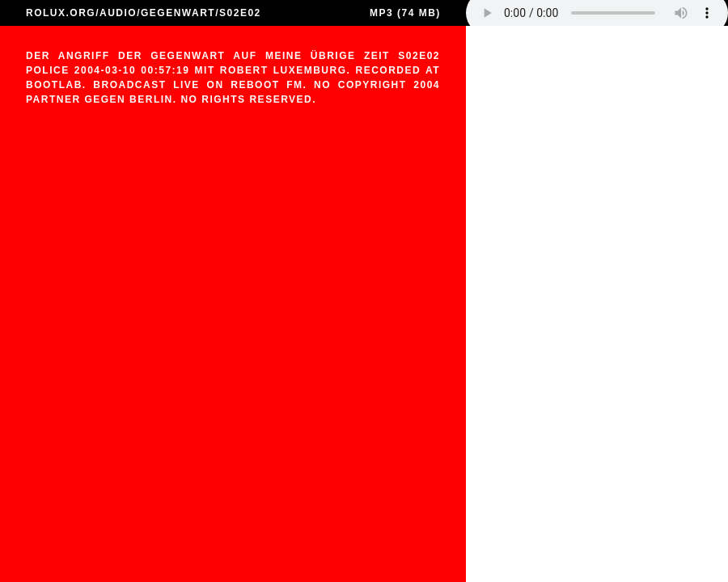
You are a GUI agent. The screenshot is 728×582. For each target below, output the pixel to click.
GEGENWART (178, 13)
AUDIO (118, 13)
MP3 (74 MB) (405, 13)
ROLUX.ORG (61, 13)
